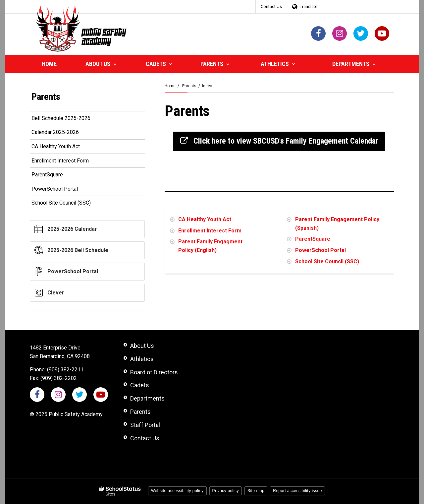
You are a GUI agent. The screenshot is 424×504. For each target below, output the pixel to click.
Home (170, 86)
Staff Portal (145, 425)
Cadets (140, 385)
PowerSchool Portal (320, 250)
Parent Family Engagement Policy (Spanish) (337, 224)
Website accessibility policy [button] (177, 491)
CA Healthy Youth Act (205, 219)
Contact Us (271, 6)
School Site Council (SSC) (327, 261)
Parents (189, 86)
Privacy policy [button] (226, 491)
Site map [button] (256, 491)
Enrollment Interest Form (210, 231)
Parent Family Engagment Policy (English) (210, 246)
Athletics (142, 359)
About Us (142, 346)
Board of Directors (154, 372)
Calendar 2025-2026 (65, 133)
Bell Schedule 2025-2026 (71, 120)
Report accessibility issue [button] (297, 491)
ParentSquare (313, 239)
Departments (147, 398)
